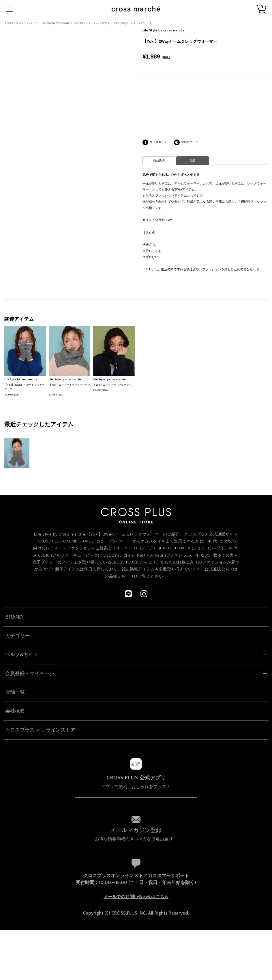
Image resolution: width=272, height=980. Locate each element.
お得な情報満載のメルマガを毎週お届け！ (136, 834)
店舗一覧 (15, 692)
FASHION (79, 23)
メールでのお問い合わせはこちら (136, 897)
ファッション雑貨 (97, 23)
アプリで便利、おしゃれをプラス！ (136, 782)
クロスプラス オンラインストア (21, 23)
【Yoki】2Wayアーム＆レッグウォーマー (133, 23)
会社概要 (15, 711)
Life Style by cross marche (56, 23)
